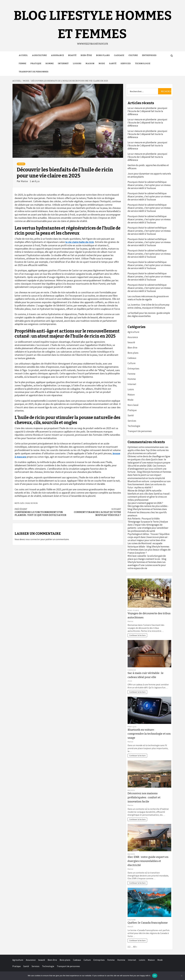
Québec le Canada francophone (148, 923)
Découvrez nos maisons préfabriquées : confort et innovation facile (144, 797)
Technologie (143, 64)
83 (134, 947)
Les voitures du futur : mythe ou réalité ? (147, 486)
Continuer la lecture (137, 635)
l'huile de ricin (31, 503)
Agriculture (39, 55)
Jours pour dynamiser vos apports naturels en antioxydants (149, 175)
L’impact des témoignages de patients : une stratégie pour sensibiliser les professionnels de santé (148, 528)
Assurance (57, 55)
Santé (113, 64)
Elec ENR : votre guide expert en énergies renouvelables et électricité (148, 861)
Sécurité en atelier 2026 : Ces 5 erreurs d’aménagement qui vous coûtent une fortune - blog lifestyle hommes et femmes (149, 469)
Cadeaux (119, 55)
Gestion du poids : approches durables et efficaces (148, 167)
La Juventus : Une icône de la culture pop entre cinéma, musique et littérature (148, 306)
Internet (63, 64)
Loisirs (77, 64)
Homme (50, 64)
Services (126, 64)
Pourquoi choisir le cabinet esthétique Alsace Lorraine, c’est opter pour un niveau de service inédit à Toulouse (149, 185)
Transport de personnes (34, 72)
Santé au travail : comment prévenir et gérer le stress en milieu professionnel (149, 497)
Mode (102, 64)
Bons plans (103, 55)
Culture (133, 55)
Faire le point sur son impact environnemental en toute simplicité (146, 476)
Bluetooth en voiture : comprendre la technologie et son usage (149, 734)
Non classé (133, 405)
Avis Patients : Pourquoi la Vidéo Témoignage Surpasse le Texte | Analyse (148, 520)
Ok (155, 976)
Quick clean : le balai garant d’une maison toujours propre (149, 461)
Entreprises (149, 55)
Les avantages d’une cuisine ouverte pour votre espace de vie (147, 565)
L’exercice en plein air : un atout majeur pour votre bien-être (148, 539)
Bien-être (86, 55)
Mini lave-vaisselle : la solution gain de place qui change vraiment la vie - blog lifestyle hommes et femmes (147, 559)
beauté (72, 55)
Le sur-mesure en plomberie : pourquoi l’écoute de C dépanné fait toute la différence (147, 111)
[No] (181, 976)
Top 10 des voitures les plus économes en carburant (148, 452)
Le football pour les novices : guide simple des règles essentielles (149, 315)
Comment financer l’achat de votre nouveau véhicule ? (94, 512)
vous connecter (33, 539)
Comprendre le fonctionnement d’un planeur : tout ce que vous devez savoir (41, 512)
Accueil (23, 55)
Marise (25, 181)
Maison (90, 64)
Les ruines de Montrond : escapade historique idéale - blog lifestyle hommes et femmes (148, 546)
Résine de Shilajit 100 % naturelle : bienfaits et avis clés (145, 492)
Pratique (36, 64)
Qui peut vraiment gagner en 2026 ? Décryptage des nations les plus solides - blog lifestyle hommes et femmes (148, 506)
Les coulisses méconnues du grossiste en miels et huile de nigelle (148, 298)
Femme (22, 64)
